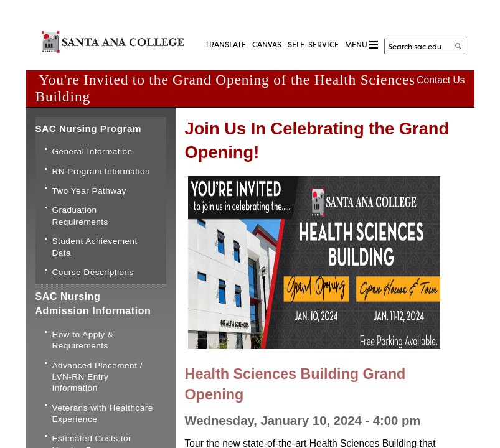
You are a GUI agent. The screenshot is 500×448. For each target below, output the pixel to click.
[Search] (458, 46)
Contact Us (441, 80)
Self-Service (313, 45)
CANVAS (267, 45)
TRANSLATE (225, 45)
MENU (361, 45)
